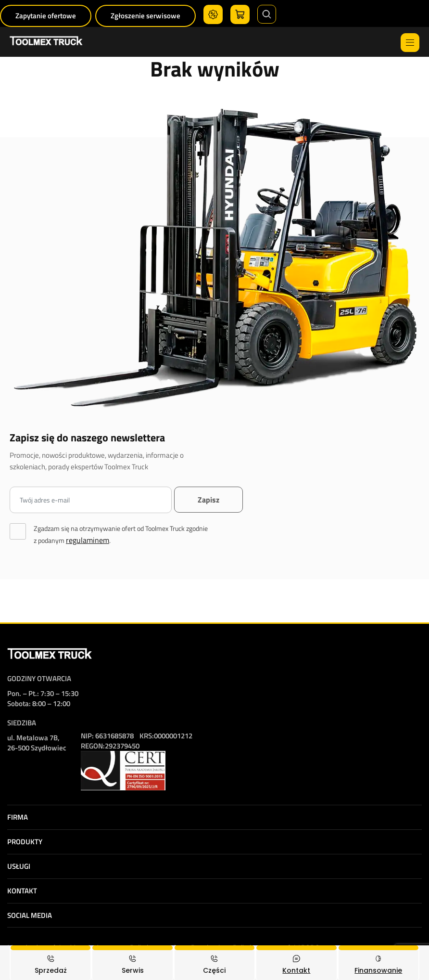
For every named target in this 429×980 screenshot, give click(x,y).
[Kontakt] (296, 963)
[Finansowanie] (379, 963)
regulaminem (88, 540)
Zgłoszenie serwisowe (145, 16)
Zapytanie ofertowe (46, 16)
